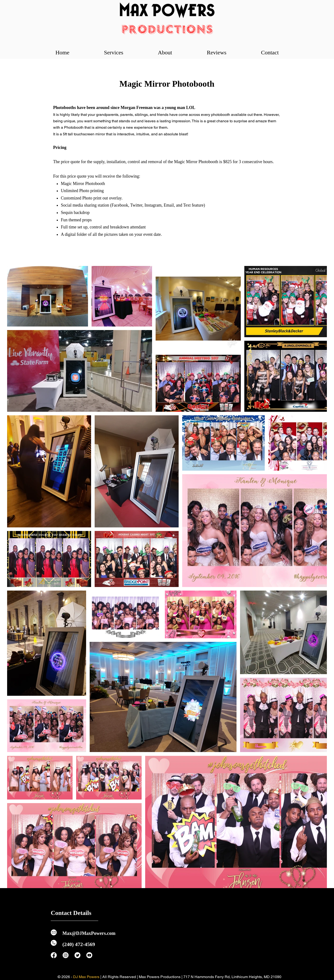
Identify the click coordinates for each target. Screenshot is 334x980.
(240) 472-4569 (79, 944)
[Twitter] (77, 955)
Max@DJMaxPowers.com (89, 933)
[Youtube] (89, 955)
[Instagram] (66, 955)
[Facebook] (54, 955)
